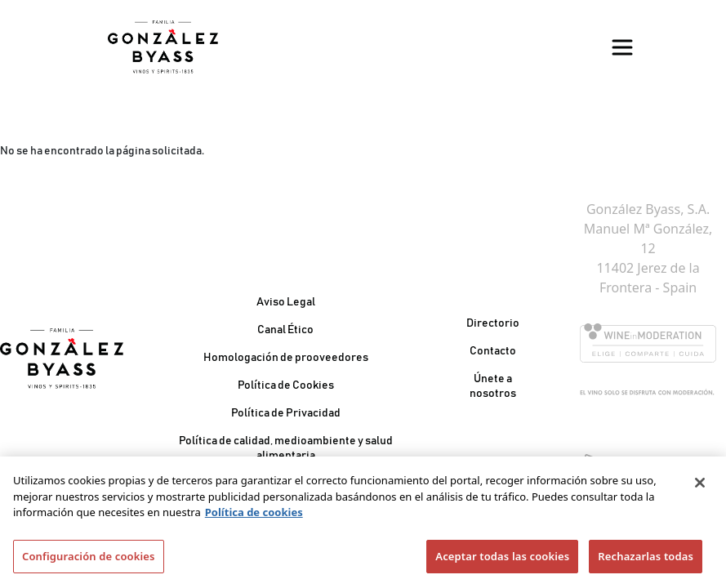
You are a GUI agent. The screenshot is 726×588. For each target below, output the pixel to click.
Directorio (493, 323)
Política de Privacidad (286, 413)
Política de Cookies (286, 385)
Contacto (493, 351)
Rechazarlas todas (646, 562)
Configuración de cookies (89, 562)
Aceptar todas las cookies (502, 562)
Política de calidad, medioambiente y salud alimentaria (286, 448)
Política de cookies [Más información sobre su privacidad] (254, 518)
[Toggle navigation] (622, 47)
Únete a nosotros (493, 386)
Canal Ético (285, 330)
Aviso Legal (286, 302)
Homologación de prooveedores (286, 358)
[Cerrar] (700, 488)
